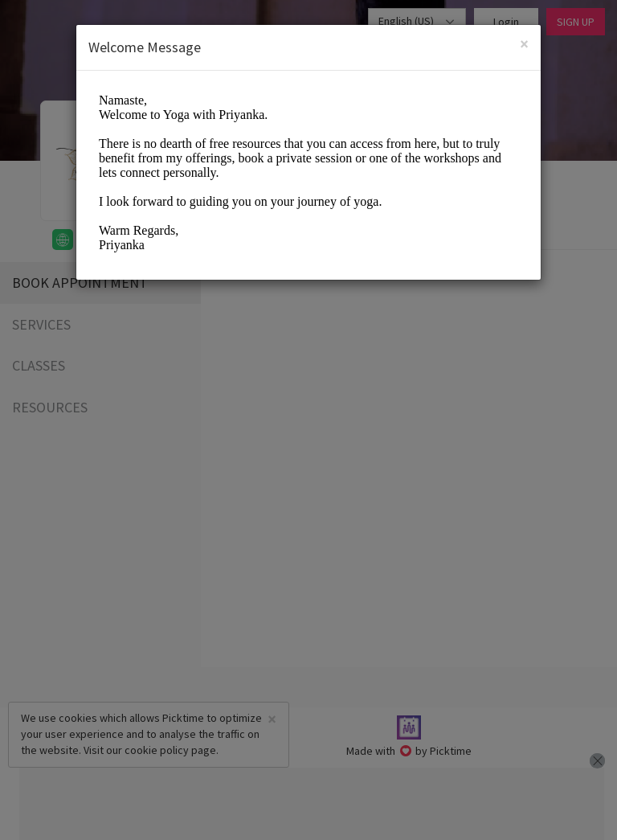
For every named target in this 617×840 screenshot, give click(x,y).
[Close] (524, 44)
